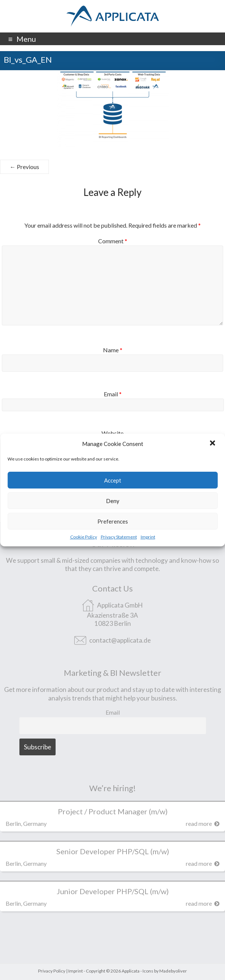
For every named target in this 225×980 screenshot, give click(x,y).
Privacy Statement (119, 537)
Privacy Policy (52, 971)
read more (203, 823)
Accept (113, 480)
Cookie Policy (84, 537)
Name (113, 350)
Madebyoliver (173, 971)
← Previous (24, 167)
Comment (113, 241)
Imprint (148, 537)
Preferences (113, 521)
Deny (113, 501)
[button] (213, 444)
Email (113, 394)
